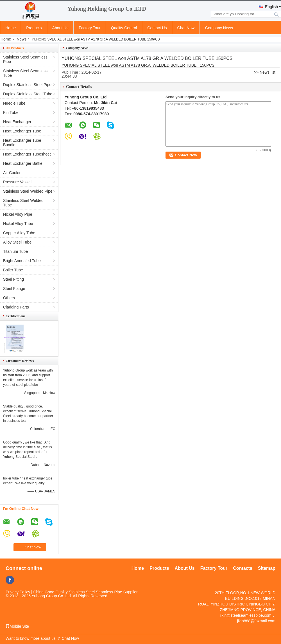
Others (9, 298)
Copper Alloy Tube (19, 233)
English (271, 7)
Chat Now (186, 28)
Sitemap (267, 568)
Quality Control (124, 28)
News (21, 39)
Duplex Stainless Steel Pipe (27, 85)
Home (11, 28)
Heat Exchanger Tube (22, 131)
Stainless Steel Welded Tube (23, 203)
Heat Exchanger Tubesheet (27, 154)
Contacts (243, 568)
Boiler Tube (13, 270)
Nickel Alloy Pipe (18, 214)
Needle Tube (14, 103)
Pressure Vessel (17, 182)
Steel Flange (14, 289)
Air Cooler (12, 173)
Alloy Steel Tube (17, 242)
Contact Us (157, 28)
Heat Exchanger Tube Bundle (22, 143)
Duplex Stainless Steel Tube (28, 94)
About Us (60, 28)
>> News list (265, 72)
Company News (219, 28)
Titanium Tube (15, 251)
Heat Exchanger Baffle (23, 163)
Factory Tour (90, 28)
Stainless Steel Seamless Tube (25, 73)
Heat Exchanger (17, 122)
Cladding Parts (16, 307)
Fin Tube (11, 112)
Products (34, 28)
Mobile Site (17, 626)
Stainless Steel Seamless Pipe (25, 59)
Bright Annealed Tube (22, 261)
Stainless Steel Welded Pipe (28, 191)
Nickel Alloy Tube (18, 224)
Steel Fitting (13, 279)
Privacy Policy (18, 592)
